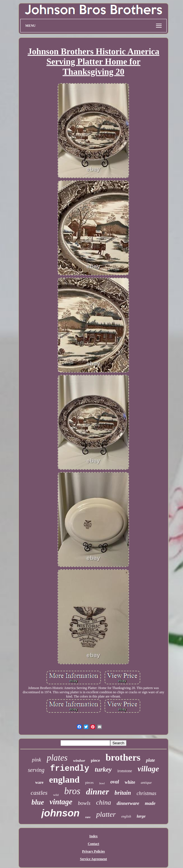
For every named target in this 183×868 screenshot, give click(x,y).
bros (72, 791)
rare (88, 817)
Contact (93, 844)
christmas (146, 793)
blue (38, 802)
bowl (102, 783)
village (148, 769)
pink (37, 760)
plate (150, 760)
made (150, 803)
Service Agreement (93, 859)
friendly (70, 769)
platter (106, 814)
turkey (103, 770)
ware (39, 782)
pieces (89, 783)
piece (95, 760)
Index (93, 836)
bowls (84, 803)
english (126, 816)
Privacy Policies (93, 851)
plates (57, 758)
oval (115, 782)
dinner (98, 791)
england (64, 780)
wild (56, 795)
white (130, 782)
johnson (60, 813)
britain (123, 793)
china (104, 802)
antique (146, 782)
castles (39, 793)
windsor (79, 760)
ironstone (125, 771)
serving (36, 770)
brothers (123, 757)
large (141, 816)
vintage (61, 802)
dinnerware (128, 803)
